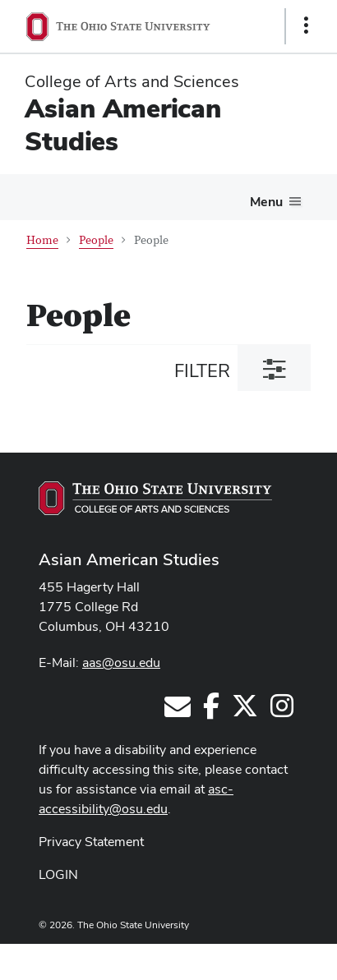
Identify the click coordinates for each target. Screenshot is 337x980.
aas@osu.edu (121, 663)
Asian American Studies (123, 124)
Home (42, 241)
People (96, 241)
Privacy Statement (91, 842)
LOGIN (58, 874)
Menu (266, 202)
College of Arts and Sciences (132, 81)
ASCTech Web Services (247, 958)
